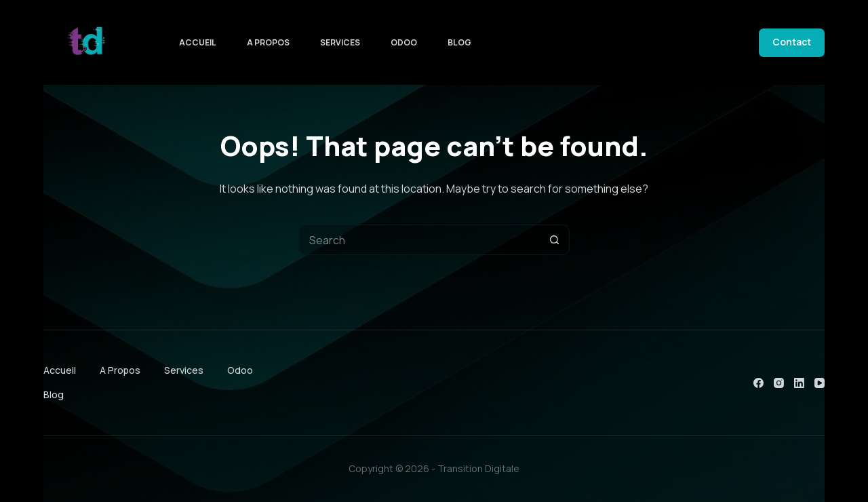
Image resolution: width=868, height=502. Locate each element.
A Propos (268, 42)
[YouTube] (820, 383)
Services (340, 42)
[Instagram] (779, 383)
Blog (459, 42)
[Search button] (554, 240)
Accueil (198, 42)
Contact (792, 42)
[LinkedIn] (799, 383)
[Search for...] (419, 240)
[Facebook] (758, 383)
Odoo (404, 42)
